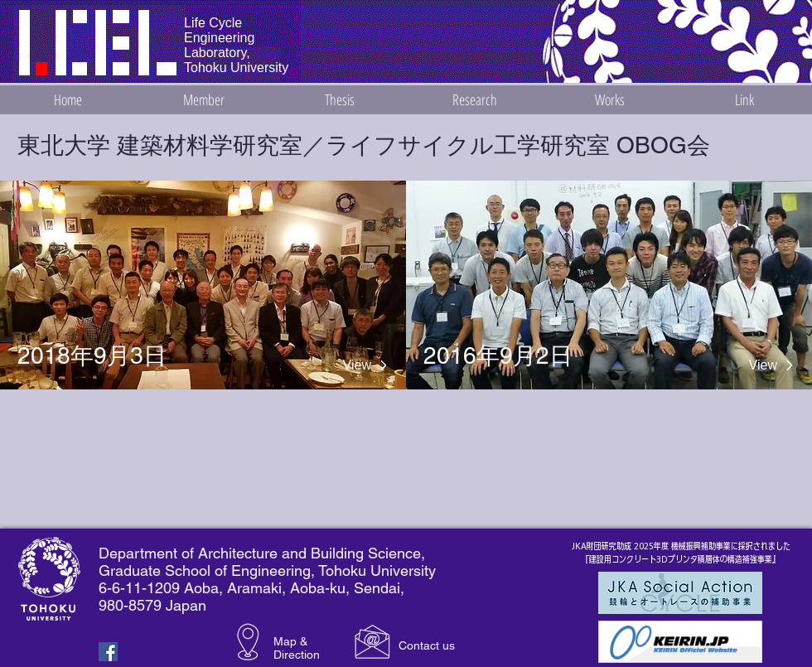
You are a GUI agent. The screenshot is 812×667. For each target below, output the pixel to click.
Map (285, 641)
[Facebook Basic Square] (108, 652)
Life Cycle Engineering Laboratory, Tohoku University (236, 45)
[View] (335, 365)
